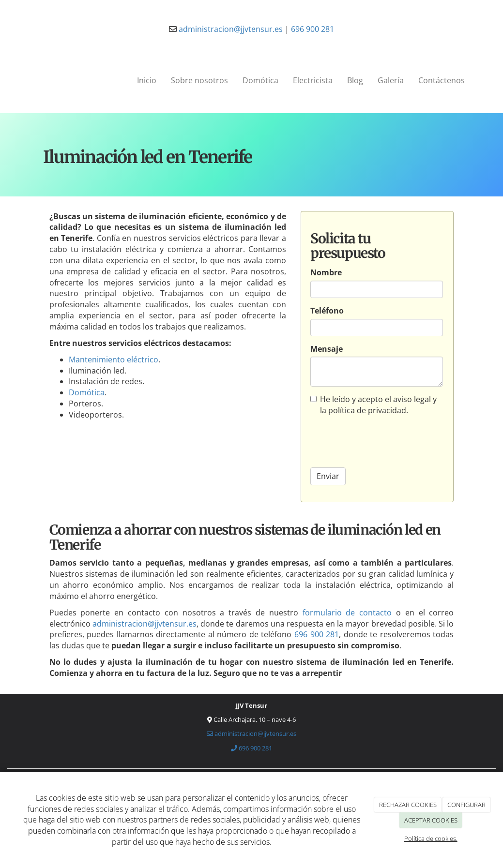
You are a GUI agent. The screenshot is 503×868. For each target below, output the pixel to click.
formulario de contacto (347, 613)
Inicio (147, 80)
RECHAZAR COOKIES (408, 805)
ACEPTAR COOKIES (431, 820)
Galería (391, 80)
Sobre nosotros (199, 80)
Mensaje (327, 349)
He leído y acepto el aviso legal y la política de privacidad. (373, 405)
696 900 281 (312, 29)
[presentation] (384, 441)
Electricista (313, 80)
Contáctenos (442, 80)
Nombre (326, 272)
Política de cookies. (431, 838)
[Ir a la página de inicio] (22, 80)
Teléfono (327, 311)
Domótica (260, 80)
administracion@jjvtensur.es (230, 29)
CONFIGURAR (466, 805)
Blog (355, 80)
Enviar (328, 476)
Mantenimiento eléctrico (114, 359)
